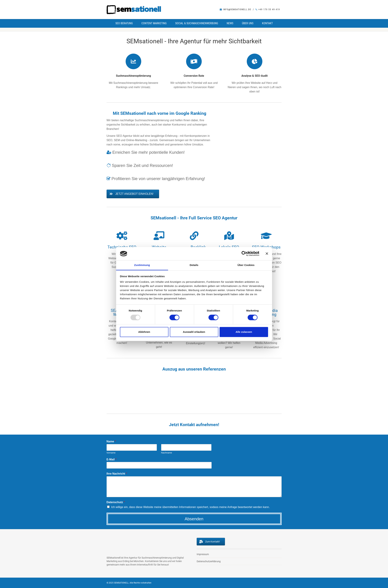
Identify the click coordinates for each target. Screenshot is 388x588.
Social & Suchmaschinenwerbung (197, 23)
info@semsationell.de (235, 10)
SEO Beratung (124, 23)
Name (111, 441)
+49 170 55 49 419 (268, 10)
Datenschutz (116, 502)
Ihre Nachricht (117, 474)
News (230, 23)
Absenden (194, 519)
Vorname (111, 453)
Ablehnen (144, 332)
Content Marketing (154, 23)
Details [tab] (194, 265)
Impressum (203, 554)
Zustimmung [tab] (142, 265)
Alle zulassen (244, 332)
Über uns (248, 23)
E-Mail (112, 459)
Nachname (167, 453)
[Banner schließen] (267, 254)
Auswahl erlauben (194, 332)
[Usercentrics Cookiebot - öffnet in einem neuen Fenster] (244, 254)
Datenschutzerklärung (209, 561)
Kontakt (267, 23)
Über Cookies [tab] (246, 265)
